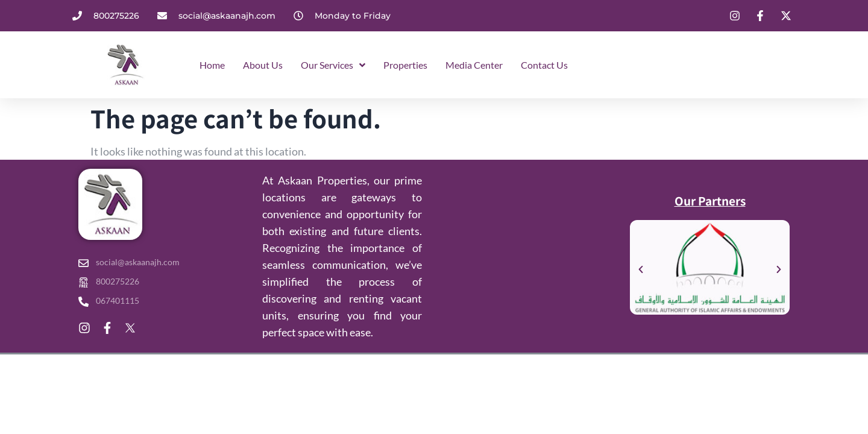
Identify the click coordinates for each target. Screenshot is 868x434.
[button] (641, 269)
